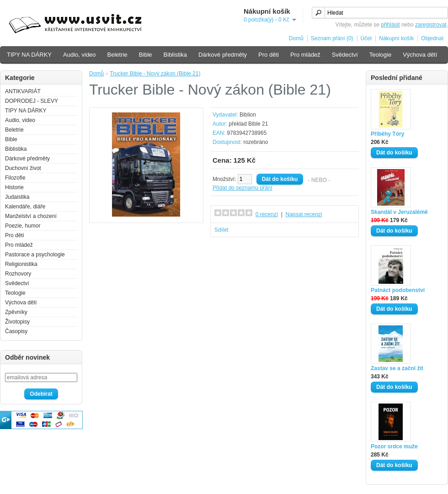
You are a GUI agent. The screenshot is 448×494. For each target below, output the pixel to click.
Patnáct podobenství (398, 290)
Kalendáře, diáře (25, 207)
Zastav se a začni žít (397, 368)
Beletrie (117, 55)
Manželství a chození (31, 216)
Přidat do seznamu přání (243, 188)
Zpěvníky (16, 312)
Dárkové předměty (223, 55)
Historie (14, 187)
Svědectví (345, 55)
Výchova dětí (420, 55)
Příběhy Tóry (387, 134)
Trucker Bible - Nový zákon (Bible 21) (155, 74)
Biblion (248, 115)
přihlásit (390, 25)
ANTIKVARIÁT (23, 91)
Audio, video (80, 55)
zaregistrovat (431, 25)
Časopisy (16, 331)
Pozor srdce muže (394, 446)
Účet (366, 38)
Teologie (380, 55)
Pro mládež (305, 55)
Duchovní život (23, 168)
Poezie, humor (23, 226)
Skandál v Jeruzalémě (399, 212)
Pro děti (269, 55)
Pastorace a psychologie (35, 255)
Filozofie (15, 178)
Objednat (432, 38)
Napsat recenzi (304, 214)
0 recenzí (267, 214)
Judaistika (17, 197)
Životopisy (17, 322)
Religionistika (21, 264)
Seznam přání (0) (332, 38)
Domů (296, 38)
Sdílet (221, 230)
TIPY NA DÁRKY (29, 55)
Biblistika (175, 55)
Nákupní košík (396, 38)
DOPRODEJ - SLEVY (32, 101)
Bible (146, 55)
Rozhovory (18, 274)
